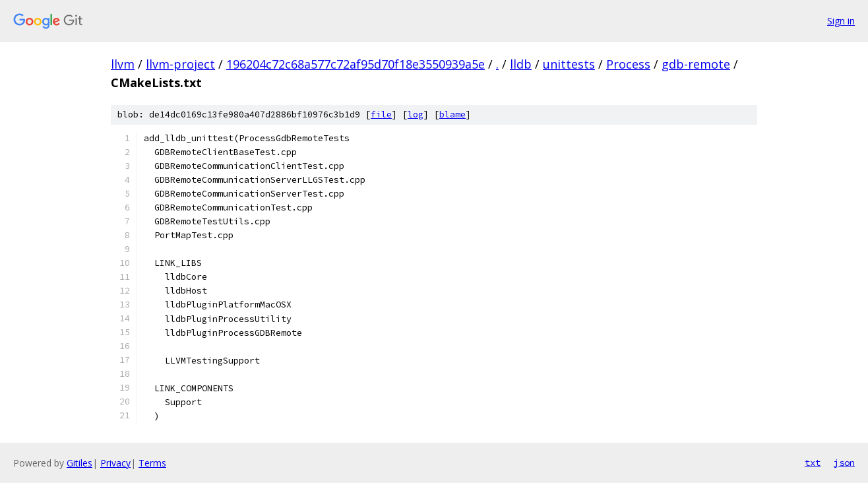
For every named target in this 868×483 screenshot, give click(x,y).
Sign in (841, 21)
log (416, 114)
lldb (521, 64)
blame (452, 114)
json (844, 463)
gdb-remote (696, 64)
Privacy (115, 463)
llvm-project (180, 64)
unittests (569, 64)
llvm (123, 64)
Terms (152, 463)
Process (628, 64)
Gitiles (79, 463)
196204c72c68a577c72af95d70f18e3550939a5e (356, 64)
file (381, 114)
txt (813, 463)
